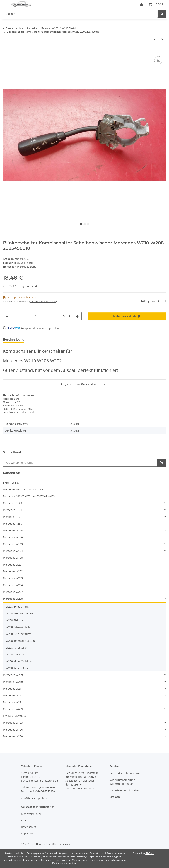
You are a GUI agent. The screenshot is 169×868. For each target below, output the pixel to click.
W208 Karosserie (16, 648)
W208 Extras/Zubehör (19, 627)
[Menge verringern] (7, 316)
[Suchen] (162, 14)
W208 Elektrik (25, 263)
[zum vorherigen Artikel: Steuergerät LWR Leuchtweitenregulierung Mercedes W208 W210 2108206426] (155, 39)
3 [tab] (88, 224)
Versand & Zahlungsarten (126, 773)
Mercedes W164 (13, 551)
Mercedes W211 (13, 689)
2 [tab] (85, 224)
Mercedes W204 (13, 585)
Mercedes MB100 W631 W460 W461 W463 (29, 496)
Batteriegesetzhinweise (124, 790)
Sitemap (115, 797)
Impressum (28, 833)
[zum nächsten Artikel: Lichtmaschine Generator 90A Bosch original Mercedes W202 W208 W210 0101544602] (162, 39)
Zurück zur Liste (14, 28)
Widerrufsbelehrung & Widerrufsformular (124, 782)
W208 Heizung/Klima (19, 634)
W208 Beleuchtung (18, 607)
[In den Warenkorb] (6, 51)
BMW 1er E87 (11, 483)
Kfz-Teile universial (15, 716)
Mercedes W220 (13, 736)
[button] (141, 4)
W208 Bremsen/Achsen (20, 613)
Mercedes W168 (13, 558)
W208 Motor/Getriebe (19, 661)
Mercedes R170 (12, 510)
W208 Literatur (15, 654)
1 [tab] (81, 224)
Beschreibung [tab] (14, 340)
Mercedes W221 (13, 702)
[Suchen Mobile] (80, 14)
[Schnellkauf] (80, 463)
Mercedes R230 (12, 524)
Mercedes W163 (13, 544)
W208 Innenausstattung (21, 641)
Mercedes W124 (13, 530)
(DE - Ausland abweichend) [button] (43, 301)
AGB (24, 820)
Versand (32, 286)
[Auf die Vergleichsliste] (158, 60)
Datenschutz (29, 827)
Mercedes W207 (13, 592)
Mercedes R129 (12, 503)
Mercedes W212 (13, 695)
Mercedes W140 (13, 537)
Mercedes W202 (13, 571)
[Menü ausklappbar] (5, 2)
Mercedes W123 (13, 723)
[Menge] (36, 316)
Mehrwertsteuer (31, 814)
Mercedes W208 (13, 599)
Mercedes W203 (13, 578)
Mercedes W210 (13, 682)
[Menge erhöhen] (77, 316)
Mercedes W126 (13, 729)
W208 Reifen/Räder (18, 668)
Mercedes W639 (13, 709)
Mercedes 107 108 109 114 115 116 (25, 489)
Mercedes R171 (12, 517)
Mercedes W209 (13, 675)
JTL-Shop (150, 853)
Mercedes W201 (13, 564)
